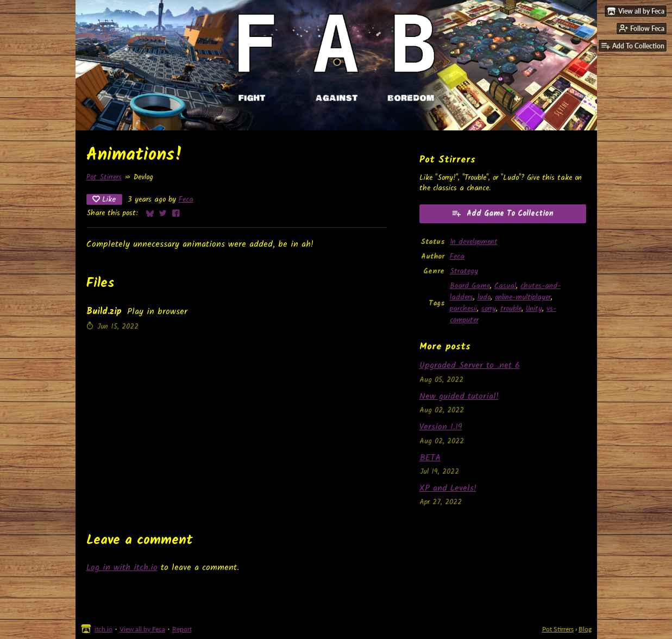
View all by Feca (142, 629)
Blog (585, 629)
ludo (484, 297)
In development (474, 242)
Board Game (470, 286)
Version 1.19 (441, 427)
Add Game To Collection (503, 214)
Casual (505, 286)
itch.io (103, 629)
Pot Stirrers (104, 177)
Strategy (464, 271)
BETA (430, 458)
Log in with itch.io (122, 568)
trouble (511, 309)
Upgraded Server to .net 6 (470, 365)
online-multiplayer (523, 297)
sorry (489, 309)
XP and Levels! (448, 488)
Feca (186, 200)
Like (104, 199)
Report (182, 629)
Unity (534, 309)
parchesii (463, 309)
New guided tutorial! (459, 396)
